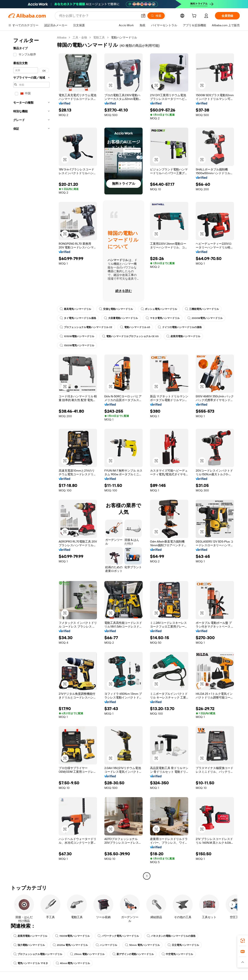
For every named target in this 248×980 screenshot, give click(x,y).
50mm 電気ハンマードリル (142, 945)
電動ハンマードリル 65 (135, 327)
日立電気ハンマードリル (183, 945)
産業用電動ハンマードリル (183, 336)
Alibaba (62, 37)
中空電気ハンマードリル (177, 954)
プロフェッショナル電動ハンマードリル (38, 954)
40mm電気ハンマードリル (73, 963)
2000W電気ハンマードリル (205, 318)
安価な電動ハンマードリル (116, 309)
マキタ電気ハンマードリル (163, 318)
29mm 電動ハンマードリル (87, 954)
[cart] (195, 16)
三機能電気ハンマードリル (202, 309)
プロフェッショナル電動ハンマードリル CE (86, 327)
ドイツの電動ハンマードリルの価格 (180, 327)
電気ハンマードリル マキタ (31, 963)
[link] (243, 941)
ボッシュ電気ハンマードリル (159, 309)
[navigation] (31, 457)
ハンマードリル (106, 945)
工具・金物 (80, 37)
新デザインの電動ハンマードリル (133, 954)
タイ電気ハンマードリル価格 (78, 318)
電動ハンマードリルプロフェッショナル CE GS (130, 336)
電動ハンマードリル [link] (124, 37)
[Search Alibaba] (98, 16)
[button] (143, 16)
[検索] (156, 16)
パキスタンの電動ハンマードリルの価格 (171, 936)
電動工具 (99, 37)
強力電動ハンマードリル (29, 945)
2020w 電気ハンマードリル (70, 945)
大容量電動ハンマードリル (121, 318)
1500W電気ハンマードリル (77, 345)
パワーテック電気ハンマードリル (118, 936)
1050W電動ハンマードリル (77, 336)
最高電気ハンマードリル (75, 309)
